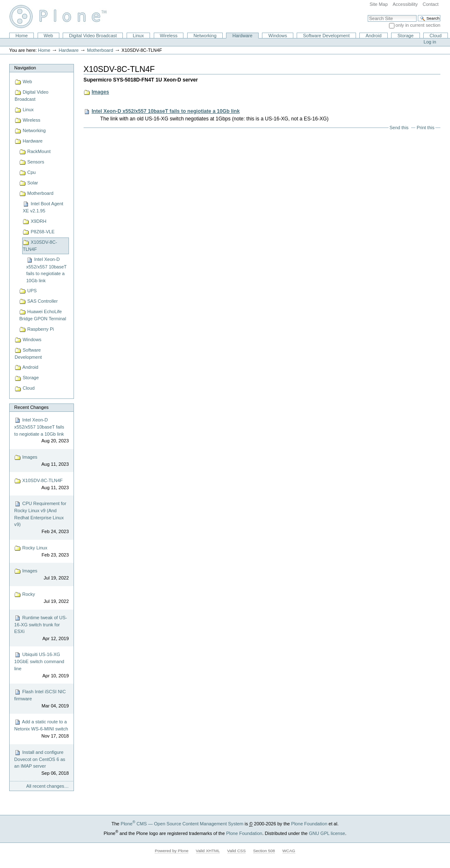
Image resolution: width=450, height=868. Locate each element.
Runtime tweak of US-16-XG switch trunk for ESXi (41, 628)
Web (48, 36)
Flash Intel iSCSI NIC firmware (41, 699)
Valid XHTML (208, 851)
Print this (425, 128)
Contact (430, 4)
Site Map (379, 4)
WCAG (289, 851)
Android (374, 36)
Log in (430, 42)
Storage (406, 36)
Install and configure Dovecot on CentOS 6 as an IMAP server (41, 763)
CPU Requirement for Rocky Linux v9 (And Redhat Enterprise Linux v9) (41, 518)
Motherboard (100, 50)
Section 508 (264, 851)
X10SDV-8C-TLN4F (41, 484)
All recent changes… (48, 786)
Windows (278, 36)
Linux (138, 36)
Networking (205, 36)
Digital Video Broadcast (93, 36)
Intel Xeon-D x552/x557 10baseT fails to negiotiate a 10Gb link (41, 431)
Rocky (41, 598)
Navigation (25, 68)
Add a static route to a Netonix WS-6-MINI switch (41, 729)
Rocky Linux (41, 552)
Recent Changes (31, 407)
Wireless (168, 36)
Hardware (242, 36)
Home (22, 36)
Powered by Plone (172, 851)
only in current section (418, 25)
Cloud (436, 36)
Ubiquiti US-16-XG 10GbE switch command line (41, 665)
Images (41, 461)
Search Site (367, 15)
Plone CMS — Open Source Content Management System (182, 824)
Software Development (326, 36)
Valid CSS (236, 851)
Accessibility (405, 4)
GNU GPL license (327, 833)
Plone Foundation (309, 824)
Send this (399, 128)
